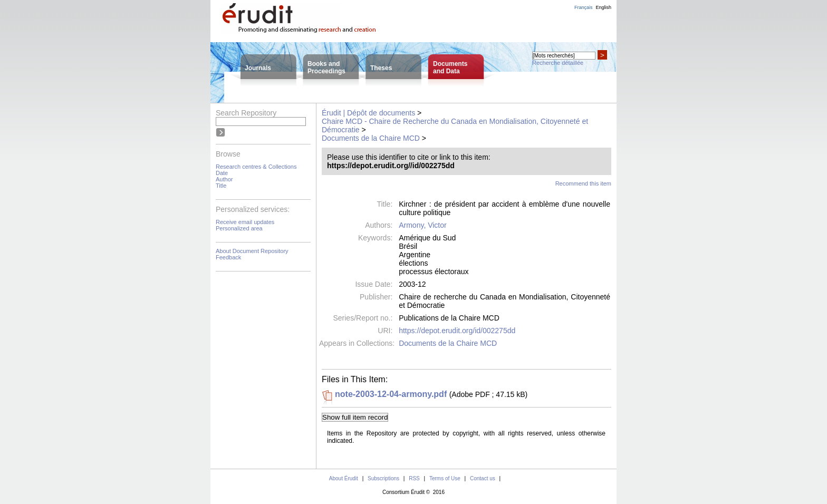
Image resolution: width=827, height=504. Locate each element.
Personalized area (239, 228)
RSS (414, 478)
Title (221, 186)
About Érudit (344, 478)
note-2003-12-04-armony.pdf (391, 394)
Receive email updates (245, 222)
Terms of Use (445, 478)
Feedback (228, 257)
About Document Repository (252, 251)
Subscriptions (383, 478)
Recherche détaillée (558, 63)
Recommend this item (583, 183)
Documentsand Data (450, 67)
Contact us (483, 478)
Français (584, 7)
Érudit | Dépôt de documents (368, 113)
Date (222, 173)
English (603, 7)
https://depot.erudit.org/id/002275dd (457, 331)
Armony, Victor (423, 225)
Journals (258, 68)
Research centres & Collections (256, 167)
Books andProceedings (326, 67)
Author (224, 179)
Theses (381, 68)
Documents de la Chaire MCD (371, 138)
